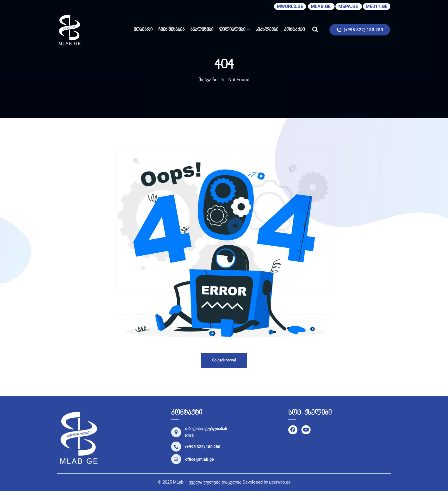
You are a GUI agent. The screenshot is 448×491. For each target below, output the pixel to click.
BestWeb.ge (280, 482)
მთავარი (208, 80)
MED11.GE (377, 6)
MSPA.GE (349, 6)
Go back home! (224, 360)
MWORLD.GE (290, 6)
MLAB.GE (321, 6)
